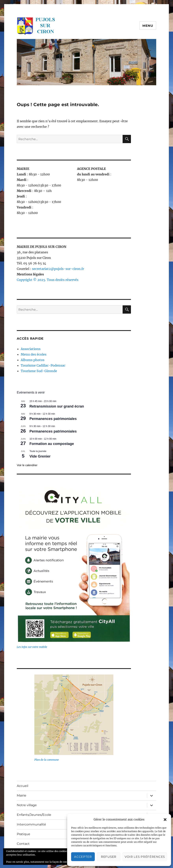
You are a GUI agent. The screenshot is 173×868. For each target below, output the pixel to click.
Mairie (22, 795)
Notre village (27, 805)
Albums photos (33, 360)
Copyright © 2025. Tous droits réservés (48, 280)
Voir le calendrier (27, 465)
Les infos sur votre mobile (32, 647)
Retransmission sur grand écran (57, 406)
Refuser (109, 857)
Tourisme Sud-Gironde (39, 371)
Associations (31, 349)
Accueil (23, 786)
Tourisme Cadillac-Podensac (43, 365)
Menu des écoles (34, 354)
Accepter (83, 857)
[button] (165, 820)
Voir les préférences (145, 857)
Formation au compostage (52, 444)
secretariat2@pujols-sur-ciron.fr (58, 269)
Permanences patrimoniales (53, 419)
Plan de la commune (47, 760)
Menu (148, 26)
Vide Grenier (40, 456)
